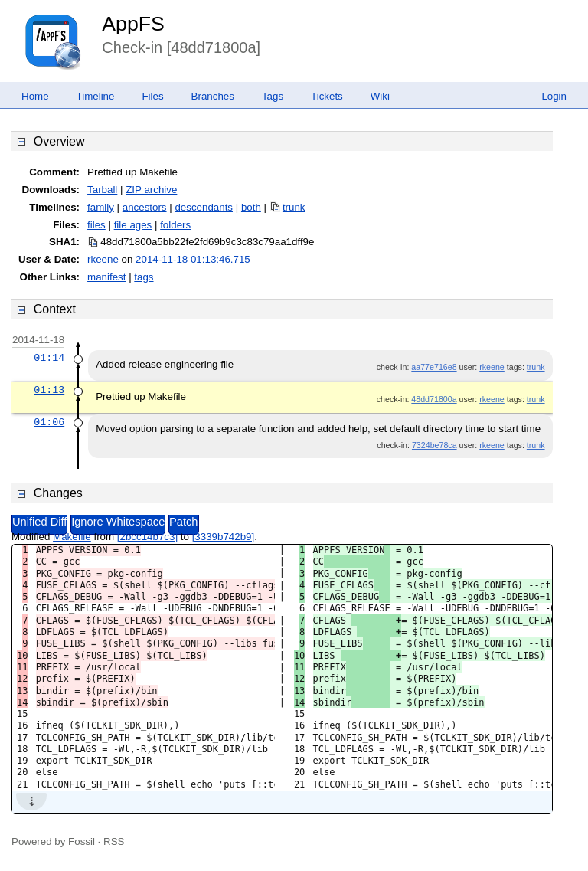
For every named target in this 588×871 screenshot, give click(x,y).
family (101, 207)
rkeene (103, 259)
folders (175, 225)
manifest (106, 277)
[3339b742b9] (224, 537)
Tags (273, 96)
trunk (294, 207)
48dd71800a (434, 399)
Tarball (102, 190)
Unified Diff (39, 522)
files (96, 225)
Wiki (380, 96)
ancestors (145, 207)
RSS (114, 842)
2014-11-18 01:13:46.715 (193, 259)
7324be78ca (434, 445)
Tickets (327, 96)
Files (152, 96)
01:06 (49, 422)
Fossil (82, 842)
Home (35, 96)
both (251, 207)
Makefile (72, 537)
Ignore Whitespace (118, 522)
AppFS (133, 24)
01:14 (49, 358)
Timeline (96, 96)
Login (554, 96)
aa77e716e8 (434, 367)
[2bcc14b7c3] (147, 537)
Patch (183, 522)
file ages (133, 225)
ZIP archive (151, 190)
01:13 (49, 390)
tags (144, 277)
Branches (213, 96)
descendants (204, 207)
